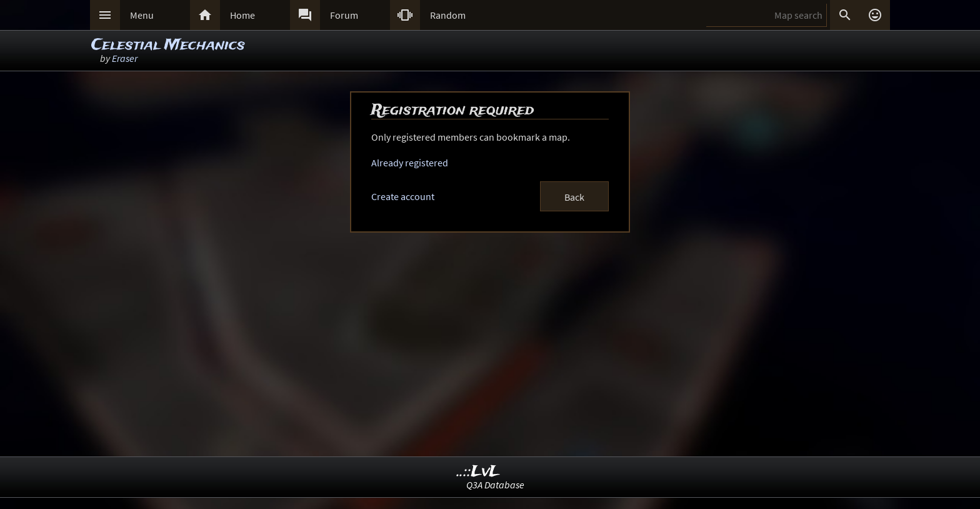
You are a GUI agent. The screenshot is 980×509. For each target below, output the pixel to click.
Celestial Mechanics (168, 45)
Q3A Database (495, 485)
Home (242, 15)
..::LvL (478, 472)
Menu (142, 15)
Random (448, 15)
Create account (403, 196)
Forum (344, 15)
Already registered (410, 163)
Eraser (125, 58)
